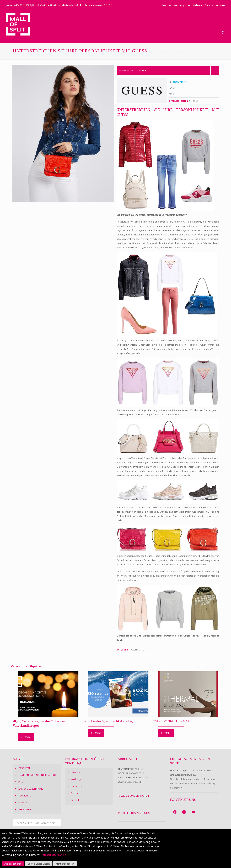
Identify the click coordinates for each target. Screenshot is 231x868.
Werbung (179, 5)
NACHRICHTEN (138, 650)
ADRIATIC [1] (180, 82)
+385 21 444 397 (48, 5)
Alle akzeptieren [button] (13, 864)
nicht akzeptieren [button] (65, 864)
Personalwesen (93, 5)
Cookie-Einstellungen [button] (39, 864)
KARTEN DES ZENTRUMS (31, 789)
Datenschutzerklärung (53, 855)
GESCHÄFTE (24, 768)
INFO (21, 782)
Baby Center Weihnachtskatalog (108, 721)
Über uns (166, 5)
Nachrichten (195, 5)
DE (105, 5)
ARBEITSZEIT (25, 809)
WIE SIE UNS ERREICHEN (135, 796)
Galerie (209, 5)
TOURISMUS (25, 796)
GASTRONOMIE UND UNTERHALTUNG (37, 775)
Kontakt (221, 5)
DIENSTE (23, 803)
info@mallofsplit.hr (72, 5)
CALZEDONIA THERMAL (171, 721)
